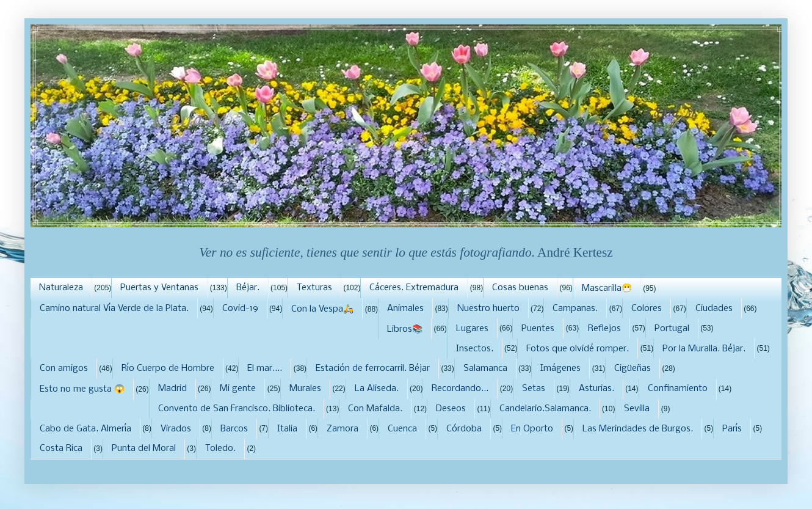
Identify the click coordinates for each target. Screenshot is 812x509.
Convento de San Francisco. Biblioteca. (237, 409)
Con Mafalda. (375, 409)
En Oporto (532, 429)
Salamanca (485, 368)
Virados (176, 429)
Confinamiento (678, 389)
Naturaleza (61, 288)
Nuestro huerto (488, 309)
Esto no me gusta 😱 (82, 389)
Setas (534, 389)
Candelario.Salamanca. (545, 409)
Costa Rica (61, 449)
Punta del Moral (144, 449)
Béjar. (248, 288)
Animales (405, 309)
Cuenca (402, 429)
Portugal (672, 329)
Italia (287, 429)
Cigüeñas (633, 368)
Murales (305, 389)
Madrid (172, 389)
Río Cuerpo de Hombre (168, 368)
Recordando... (460, 389)
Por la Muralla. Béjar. (704, 349)
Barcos (234, 429)
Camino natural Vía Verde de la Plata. (114, 309)
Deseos (451, 409)
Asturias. (596, 389)
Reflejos (604, 329)
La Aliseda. (377, 389)
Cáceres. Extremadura (414, 288)
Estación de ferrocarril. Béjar (373, 368)
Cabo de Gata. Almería (85, 429)
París (732, 429)
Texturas (314, 288)
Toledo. (220, 449)
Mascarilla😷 (607, 288)
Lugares (472, 329)
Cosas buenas (520, 288)
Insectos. (475, 349)
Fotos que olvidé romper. (578, 349)
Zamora (343, 429)
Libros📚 (405, 329)
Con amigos (64, 368)
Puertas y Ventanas (159, 288)
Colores (647, 309)
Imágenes (560, 368)
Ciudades (714, 309)
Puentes (538, 329)
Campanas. (575, 309)
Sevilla (637, 409)
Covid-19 (240, 309)
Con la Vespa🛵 (322, 309)
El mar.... (265, 368)
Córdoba (464, 429)
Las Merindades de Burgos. (638, 429)
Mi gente (238, 389)
